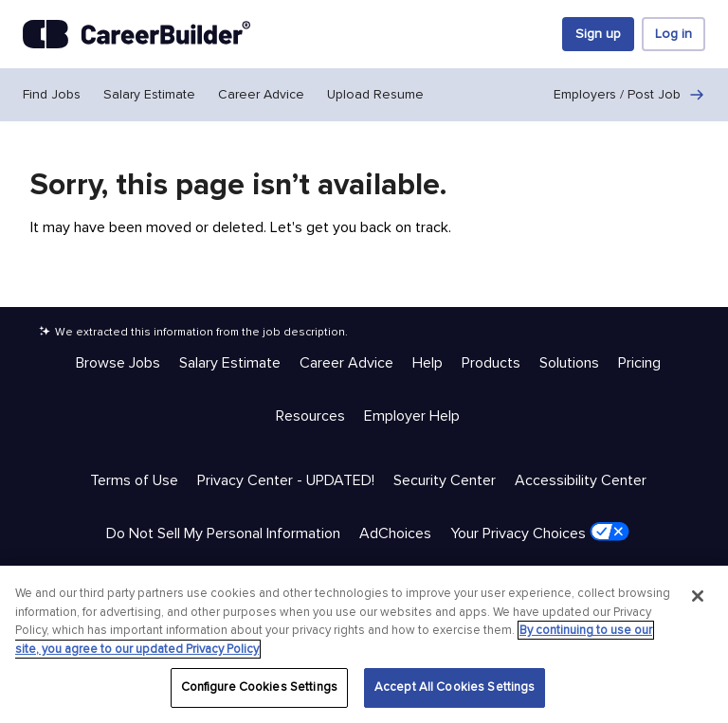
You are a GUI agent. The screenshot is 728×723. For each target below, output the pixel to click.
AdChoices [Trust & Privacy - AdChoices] (395, 533)
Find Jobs (52, 94)
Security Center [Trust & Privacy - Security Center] (445, 480)
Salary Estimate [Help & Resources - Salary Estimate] (230, 363)
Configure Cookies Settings (259, 687)
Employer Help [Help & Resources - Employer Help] (412, 416)
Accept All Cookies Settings (455, 687)
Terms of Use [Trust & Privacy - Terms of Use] (134, 480)
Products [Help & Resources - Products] (491, 363)
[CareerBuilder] (136, 34)
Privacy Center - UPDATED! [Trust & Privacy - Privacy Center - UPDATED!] (286, 480)
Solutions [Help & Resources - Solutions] (569, 363)
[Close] (698, 596)
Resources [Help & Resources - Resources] (310, 416)
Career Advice (261, 94)
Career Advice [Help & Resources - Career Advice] (346, 363)
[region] (364, 644)
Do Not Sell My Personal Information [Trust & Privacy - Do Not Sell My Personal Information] (223, 533)
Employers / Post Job (629, 95)
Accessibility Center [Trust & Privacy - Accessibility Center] (581, 480)
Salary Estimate (149, 94)
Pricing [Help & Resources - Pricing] (639, 363)
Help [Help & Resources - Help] (428, 363)
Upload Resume (375, 94)
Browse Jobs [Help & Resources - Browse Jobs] (118, 363)
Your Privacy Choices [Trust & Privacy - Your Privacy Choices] (540, 533)
